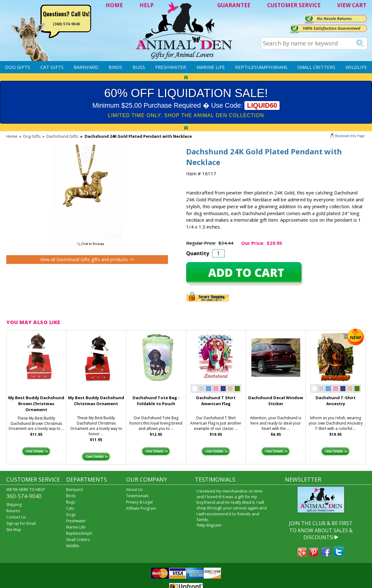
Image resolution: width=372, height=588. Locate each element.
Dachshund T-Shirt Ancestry (336, 401)
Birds (115, 67)
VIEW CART (352, 5)
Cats (70, 508)
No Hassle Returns (334, 18)
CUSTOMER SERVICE (294, 5)
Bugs (139, 67)
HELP (147, 5)
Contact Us (16, 517)
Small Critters (316, 67)
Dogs (71, 515)
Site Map (14, 530)
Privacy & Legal (139, 502)
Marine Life (211, 67)
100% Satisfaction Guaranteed (331, 28)
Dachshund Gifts (62, 136)
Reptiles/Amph (79, 533)
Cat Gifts (52, 67)
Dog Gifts (18, 67)
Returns (13, 511)
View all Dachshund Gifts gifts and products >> (87, 259)
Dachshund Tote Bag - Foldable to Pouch (156, 401)
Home (12, 136)
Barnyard (86, 67)
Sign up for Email (21, 523)
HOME (114, 5)
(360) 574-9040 (66, 24)
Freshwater (171, 67)
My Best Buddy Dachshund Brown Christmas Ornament (36, 404)
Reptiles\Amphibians (261, 67)
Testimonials (137, 496)
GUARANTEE (234, 5)
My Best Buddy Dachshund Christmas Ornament (96, 401)
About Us (134, 490)
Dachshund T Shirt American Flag (216, 401)
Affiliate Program (141, 508)
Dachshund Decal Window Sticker (276, 401)
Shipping (14, 505)
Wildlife (356, 67)
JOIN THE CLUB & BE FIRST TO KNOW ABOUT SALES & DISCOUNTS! (321, 530)
